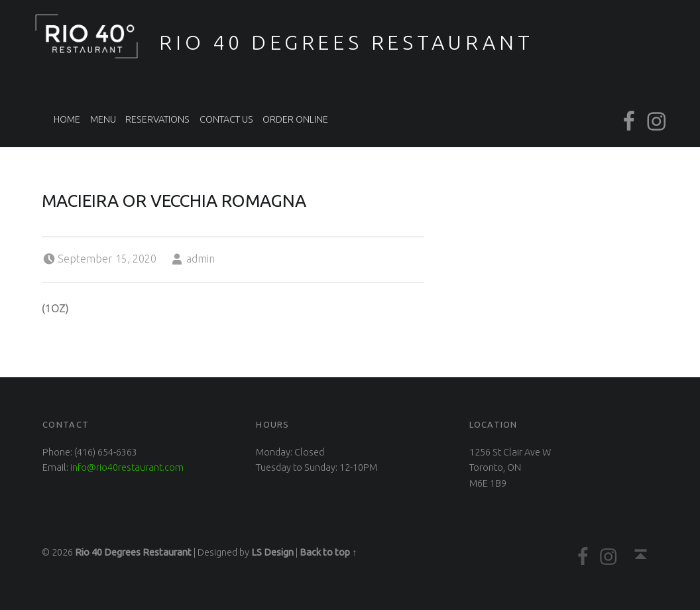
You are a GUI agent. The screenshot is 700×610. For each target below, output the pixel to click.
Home (67, 119)
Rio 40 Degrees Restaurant (346, 42)
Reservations (157, 119)
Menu (103, 119)
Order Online (295, 119)
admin (201, 259)
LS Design (272, 552)
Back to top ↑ (328, 552)
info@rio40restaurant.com (127, 467)
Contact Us (226, 119)
